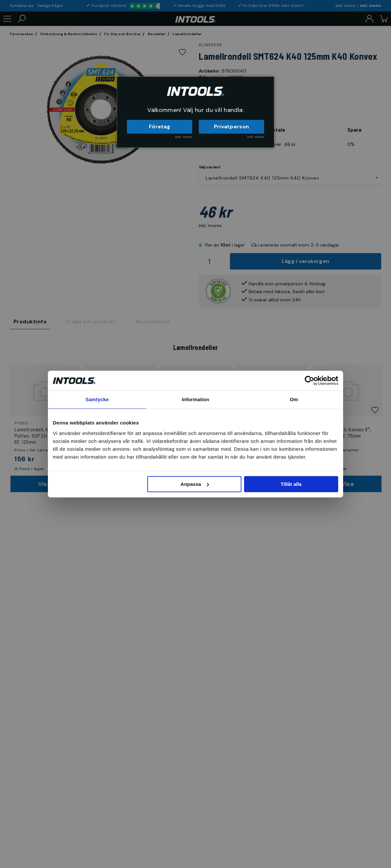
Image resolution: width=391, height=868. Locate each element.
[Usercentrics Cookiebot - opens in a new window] (309, 380)
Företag (160, 127)
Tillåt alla (291, 484)
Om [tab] (294, 399)
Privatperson (232, 127)
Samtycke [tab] (97, 399)
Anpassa (195, 484)
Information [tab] (195, 399)
